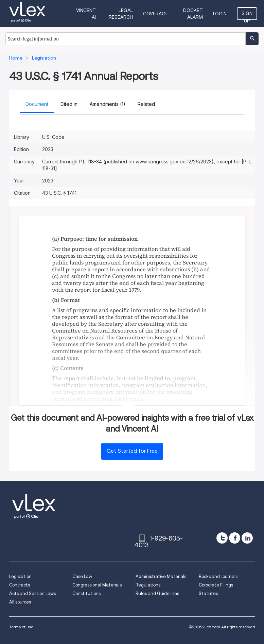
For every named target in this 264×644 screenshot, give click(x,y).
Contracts (20, 585)
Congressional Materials (97, 585)
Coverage (156, 14)
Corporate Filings (216, 585)
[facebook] (235, 538)
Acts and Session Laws (32, 593)
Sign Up (247, 15)
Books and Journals (218, 576)
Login (220, 14)
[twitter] (222, 538)
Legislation (20, 576)
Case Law (82, 576)
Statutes (208, 593)
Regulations (148, 585)
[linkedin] (247, 538)
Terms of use (21, 627)
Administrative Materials (161, 576)
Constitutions (86, 593)
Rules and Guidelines (157, 593)
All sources (20, 602)
